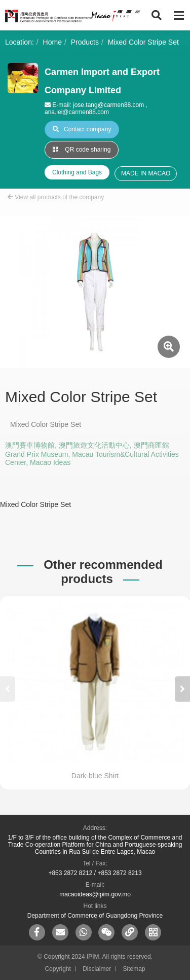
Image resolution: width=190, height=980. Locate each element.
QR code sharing (82, 150)
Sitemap (134, 969)
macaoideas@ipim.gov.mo (95, 894)
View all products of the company (56, 197)
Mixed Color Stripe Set (143, 42)
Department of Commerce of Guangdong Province (95, 916)
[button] (182, 689)
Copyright (58, 969)
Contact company (82, 129)
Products (85, 42)
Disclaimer (97, 969)
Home (52, 42)
